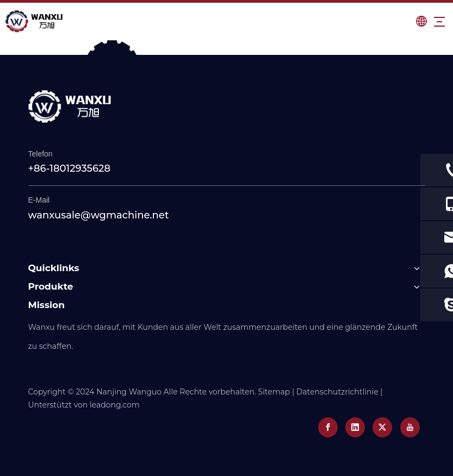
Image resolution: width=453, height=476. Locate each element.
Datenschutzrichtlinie (337, 392)
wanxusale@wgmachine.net (99, 215)
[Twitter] (382, 427)
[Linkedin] (355, 427)
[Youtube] (410, 427)
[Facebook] (328, 427)
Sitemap (274, 392)
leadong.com (115, 405)
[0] (226, 49)
